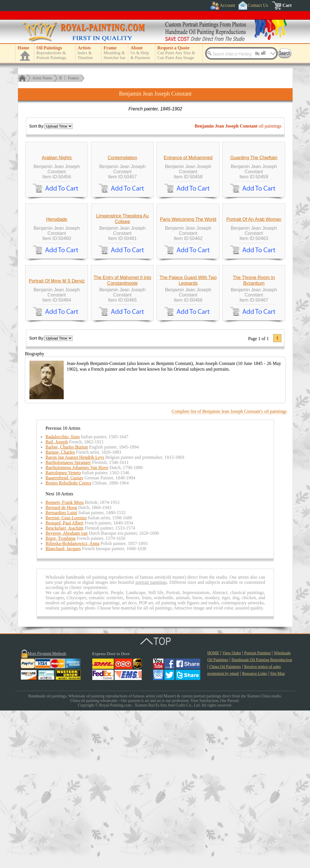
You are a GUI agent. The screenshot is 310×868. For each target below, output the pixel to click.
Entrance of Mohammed (188, 210)
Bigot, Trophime (61, 696)
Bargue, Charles (60, 610)
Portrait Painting (257, 811)
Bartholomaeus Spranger (68, 620)
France (73, 78)
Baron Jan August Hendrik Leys (75, 615)
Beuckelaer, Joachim (64, 686)
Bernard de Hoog (61, 665)
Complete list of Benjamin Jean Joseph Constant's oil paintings (229, 569)
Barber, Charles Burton (67, 604)
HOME (213, 811)
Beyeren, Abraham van (66, 691)
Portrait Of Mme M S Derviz (57, 438)
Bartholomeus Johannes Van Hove (77, 625)
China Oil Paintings (225, 824)
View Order (232, 811)
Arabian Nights (57, 210)
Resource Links (254, 831)
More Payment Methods (47, 811)
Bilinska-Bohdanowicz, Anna (72, 701)
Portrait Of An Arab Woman (254, 324)
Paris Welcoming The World (188, 324)
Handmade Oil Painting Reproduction (262, 817)
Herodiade (57, 324)
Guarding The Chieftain (254, 210)
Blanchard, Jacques (63, 706)
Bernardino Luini (61, 670)
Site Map (278, 831)
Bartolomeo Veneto (63, 630)
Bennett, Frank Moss (65, 660)
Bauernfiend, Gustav (64, 635)
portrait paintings (151, 740)
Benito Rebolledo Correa (68, 640)
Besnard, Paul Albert (64, 680)
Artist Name (42, 78)
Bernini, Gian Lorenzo (66, 675)
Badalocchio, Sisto (63, 594)
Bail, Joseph (57, 599)
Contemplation (122, 210)
